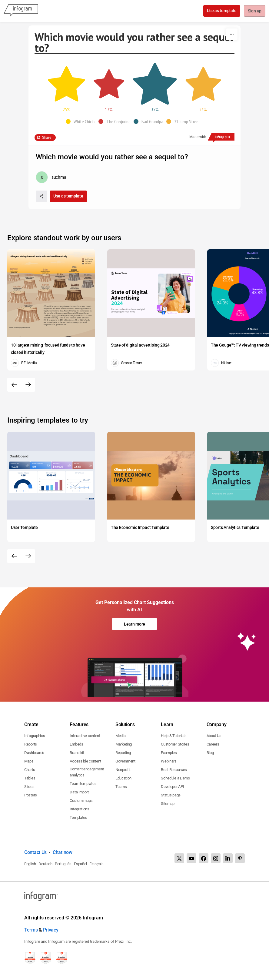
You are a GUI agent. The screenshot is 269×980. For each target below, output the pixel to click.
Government (125, 761)
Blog (210, 753)
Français (96, 864)
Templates (78, 817)
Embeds (76, 744)
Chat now (63, 852)
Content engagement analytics (87, 772)
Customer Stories (175, 744)
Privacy (51, 930)
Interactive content (85, 736)
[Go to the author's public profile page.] (51, 177)
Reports (31, 744)
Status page (171, 795)
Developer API (172, 787)
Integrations (79, 809)
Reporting (123, 753)
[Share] (42, 196)
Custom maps (81, 801)
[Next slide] (28, 385)
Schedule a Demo (175, 778)
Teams (121, 787)
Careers (213, 744)
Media (121, 736)
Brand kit (77, 753)
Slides (29, 787)
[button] (82, 121)
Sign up (254, 11)
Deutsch (45, 864)
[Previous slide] (14, 385)
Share (47, 138)
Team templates (83, 784)
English (30, 864)
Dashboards (34, 753)
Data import (79, 792)
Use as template (221, 11)
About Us (214, 736)
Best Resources (174, 770)
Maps (29, 761)
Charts (30, 770)
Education (123, 778)
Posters (31, 795)
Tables (30, 778)
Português (63, 864)
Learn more (134, 624)
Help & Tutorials (174, 736)
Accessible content (85, 761)
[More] (232, 34)
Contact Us (35, 852)
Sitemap (168, 804)
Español (80, 864)
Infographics (35, 736)
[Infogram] (21, 11)
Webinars (169, 761)
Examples (169, 753)
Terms (31, 930)
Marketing (124, 744)
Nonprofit (123, 770)
